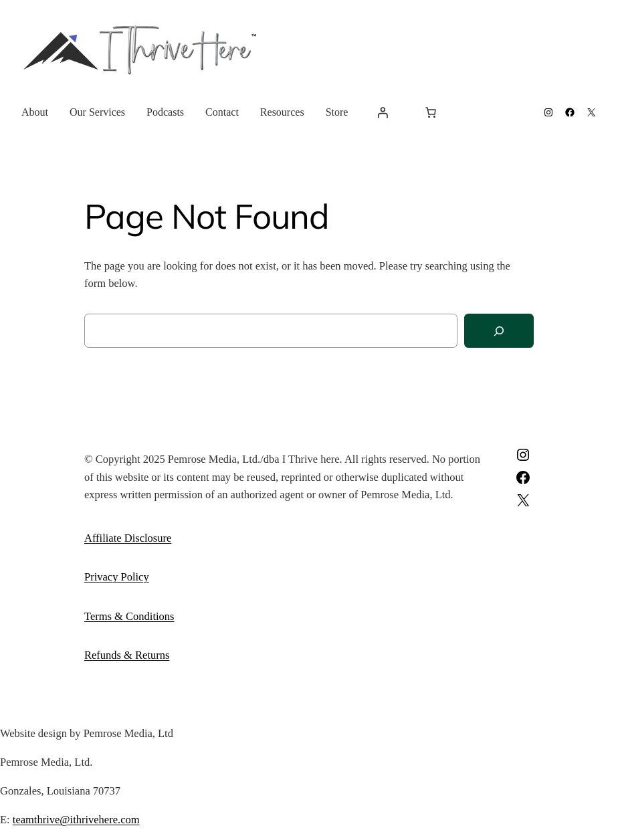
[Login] (383, 112)
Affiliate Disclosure (128, 538)
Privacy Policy (117, 577)
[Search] (499, 331)
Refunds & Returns (127, 655)
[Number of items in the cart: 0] (431, 112)
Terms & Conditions (129, 616)
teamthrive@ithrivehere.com (76, 820)
